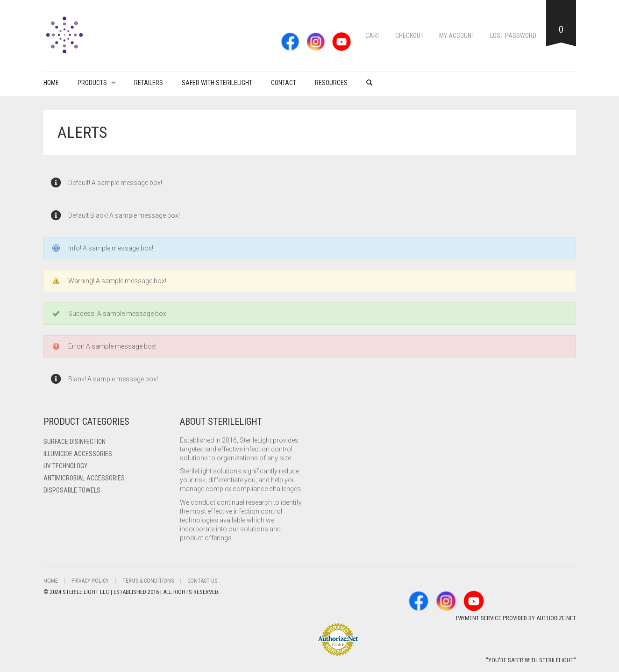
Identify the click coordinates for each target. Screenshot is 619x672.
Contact (284, 83)
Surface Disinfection (75, 442)
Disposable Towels (72, 490)
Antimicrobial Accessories (84, 478)
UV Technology (65, 466)
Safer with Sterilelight (217, 83)
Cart (373, 36)
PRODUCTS (92, 83)
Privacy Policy (90, 581)
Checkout (409, 36)
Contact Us (202, 581)
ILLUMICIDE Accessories (78, 454)
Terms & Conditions (148, 581)
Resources (331, 83)
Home (51, 83)
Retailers (149, 83)
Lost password (513, 36)
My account (457, 36)
